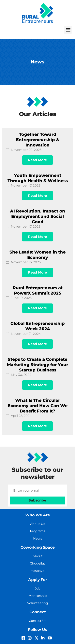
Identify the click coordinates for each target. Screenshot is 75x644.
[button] (68, 30)
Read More (37, 160)
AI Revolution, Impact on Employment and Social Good (38, 216)
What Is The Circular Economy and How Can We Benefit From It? (38, 406)
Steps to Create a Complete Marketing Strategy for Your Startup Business (37, 365)
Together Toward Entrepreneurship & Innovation (38, 140)
